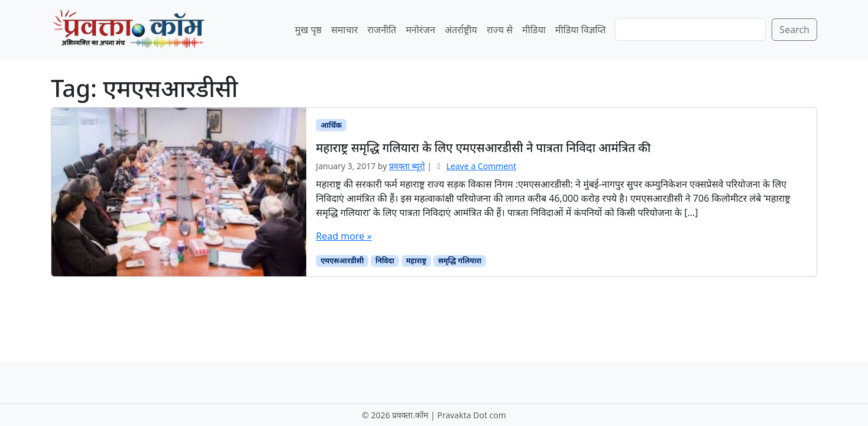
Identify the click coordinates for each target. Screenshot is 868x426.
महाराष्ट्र (416, 261)
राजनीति (382, 30)
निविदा (385, 261)
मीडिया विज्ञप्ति (581, 30)
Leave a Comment (481, 166)
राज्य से (500, 30)
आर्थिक (331, 125)
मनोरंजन (420, 30)
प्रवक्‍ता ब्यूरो (407, 166)
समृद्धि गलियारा (460, 261)
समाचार (344, 30)
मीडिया (534, 30)
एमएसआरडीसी (342, 261)
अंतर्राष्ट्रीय (461, 30)
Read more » (344, 236)
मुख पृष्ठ (308, 30)
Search (794, 30)
